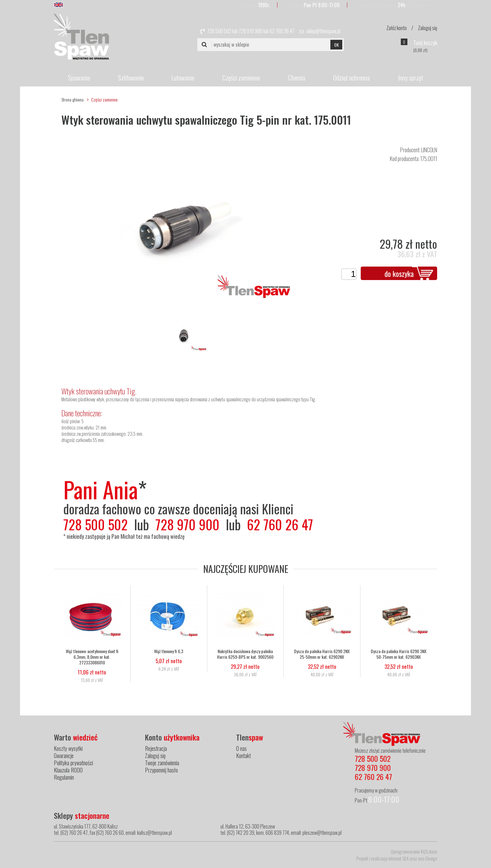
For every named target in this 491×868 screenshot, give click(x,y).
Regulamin (64, 777)
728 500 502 (219, 31)
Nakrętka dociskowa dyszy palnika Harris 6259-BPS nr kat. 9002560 (245, 654)
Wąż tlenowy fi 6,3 (169, 651)
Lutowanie (183, 78)
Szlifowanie (131, 78)
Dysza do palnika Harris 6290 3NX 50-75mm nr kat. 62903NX (399, 654)
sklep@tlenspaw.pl (323, 31)
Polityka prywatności (73, 763)
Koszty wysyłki (68, 748)
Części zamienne (241, 78)
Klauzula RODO (68, 770)
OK (336, 45)
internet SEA (399, 858)
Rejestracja (156, 748)
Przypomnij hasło (161, 770)
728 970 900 (251, 31)
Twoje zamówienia (162, 763)
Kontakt (243, 756)
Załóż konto (397, 28)
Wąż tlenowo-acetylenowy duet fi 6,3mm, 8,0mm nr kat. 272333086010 (92, 657)
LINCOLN (429, 150)
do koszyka (399, 273)
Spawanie (79, 78)
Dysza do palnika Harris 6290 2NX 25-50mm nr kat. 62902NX (322, 654)
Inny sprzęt (411, 78)
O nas (241, 748)
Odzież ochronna (351, 78)
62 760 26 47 (282, 31)
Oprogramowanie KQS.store (414, 851)
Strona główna (72, 99)
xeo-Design (428, 858)
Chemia (297, 78)
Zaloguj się (428, 28)
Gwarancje (64, 756)
